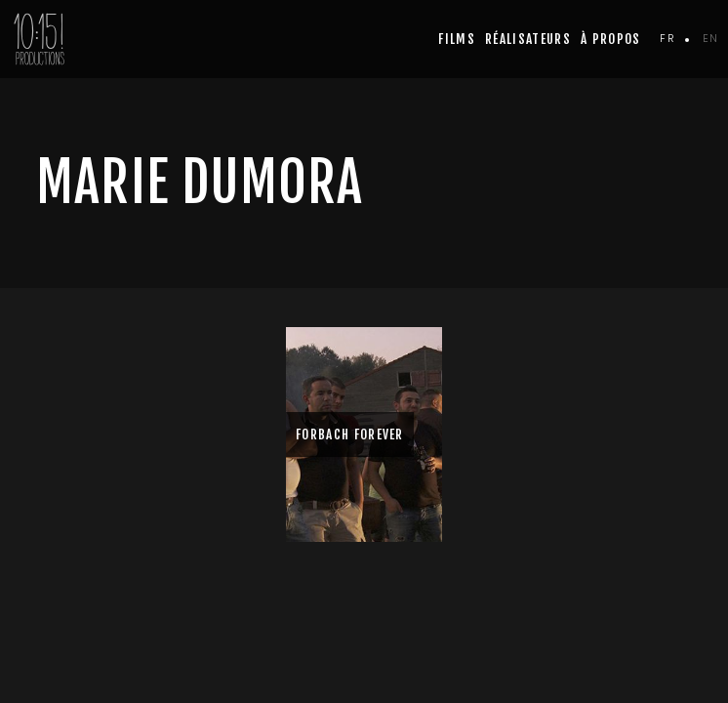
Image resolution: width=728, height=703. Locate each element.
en (710, 38)
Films (457, 39)
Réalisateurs (528, 39)
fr (667, 38)
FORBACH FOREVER (350, 434)
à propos (611, 39)
